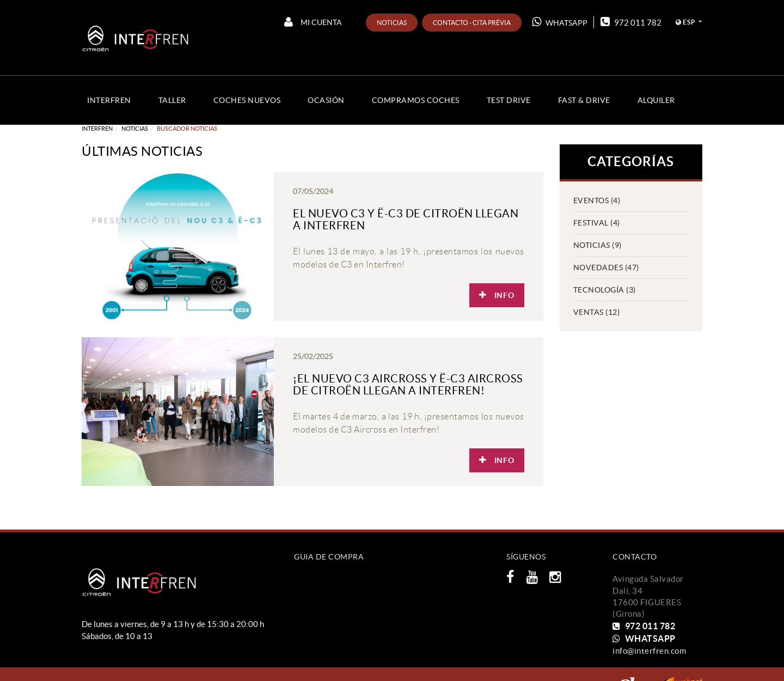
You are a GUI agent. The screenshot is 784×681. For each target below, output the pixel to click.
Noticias (392, 23)
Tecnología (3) (605, 290)
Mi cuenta (313, 22)
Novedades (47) (606, 267)
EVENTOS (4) (597, 200)
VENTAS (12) (597, 312)
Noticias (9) (598, 245)
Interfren (97, 129)
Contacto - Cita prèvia (472, 23)
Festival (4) (597, 223)
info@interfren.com (649, 651)
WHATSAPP (560, 22)
